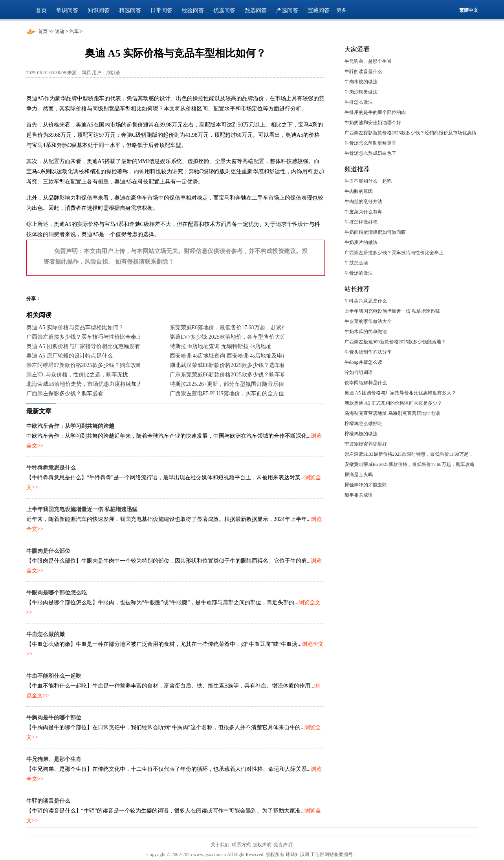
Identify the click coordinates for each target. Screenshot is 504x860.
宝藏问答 (319, 10)
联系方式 (241, 845)
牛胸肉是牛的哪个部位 (54, 718)
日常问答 (161, 10)
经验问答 (193, 10)
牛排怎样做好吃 (361, 222)
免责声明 (283, 845)
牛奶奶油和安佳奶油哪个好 (373, 123)
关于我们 (220, 845)
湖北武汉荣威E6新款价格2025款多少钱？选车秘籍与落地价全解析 (250, 365)
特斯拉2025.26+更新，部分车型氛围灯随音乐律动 (230, 384)
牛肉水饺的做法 (361, 82)
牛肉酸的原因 (359, 191)
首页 (41, 10)
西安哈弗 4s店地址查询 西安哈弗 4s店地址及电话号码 (234, 356)
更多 (341, 10)
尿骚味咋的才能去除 (366, 485)
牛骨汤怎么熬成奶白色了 (370, 153)
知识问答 (99, 10)
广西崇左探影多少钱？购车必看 (65, 393)
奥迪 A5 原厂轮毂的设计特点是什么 (70, 356)
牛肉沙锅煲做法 (361, 92)
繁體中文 (469, 10)
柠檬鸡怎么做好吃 (363, 424)
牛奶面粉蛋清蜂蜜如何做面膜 (375, 232)
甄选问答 (256, 10)
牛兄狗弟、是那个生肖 (54, 759)
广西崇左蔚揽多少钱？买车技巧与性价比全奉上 (84, 337)
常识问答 (67, 10)
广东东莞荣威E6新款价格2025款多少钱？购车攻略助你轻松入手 (247, 375)
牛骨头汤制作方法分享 (368, 352)
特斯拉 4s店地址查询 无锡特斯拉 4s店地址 (221, 346)
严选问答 (287, 10)
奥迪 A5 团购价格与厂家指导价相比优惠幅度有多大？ (92, 346)
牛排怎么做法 (359, 102)
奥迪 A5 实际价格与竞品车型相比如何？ (75, 327)
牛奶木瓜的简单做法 (366, 332)
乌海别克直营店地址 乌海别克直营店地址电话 (392, 413)
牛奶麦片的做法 (361, 242)
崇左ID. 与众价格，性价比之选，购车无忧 (77, 375)
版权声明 (262, 845)
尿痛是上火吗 (359, 475)
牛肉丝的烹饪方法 (363, 202)
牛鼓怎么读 (356, 263)
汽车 (74, 31)
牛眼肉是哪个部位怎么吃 (57, 593)
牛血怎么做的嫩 (46, 634)
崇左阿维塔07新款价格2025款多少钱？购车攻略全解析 (92, 365)
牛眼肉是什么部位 (48, 551)
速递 (60, 31)
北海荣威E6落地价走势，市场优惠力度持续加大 (84, 384)
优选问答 (224, 10)
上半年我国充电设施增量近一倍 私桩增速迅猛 (82, 509)
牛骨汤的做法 (359, 273)
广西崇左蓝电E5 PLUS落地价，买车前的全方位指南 (232, 393)
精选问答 (130, 10)
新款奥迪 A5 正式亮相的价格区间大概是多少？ (393, 403)
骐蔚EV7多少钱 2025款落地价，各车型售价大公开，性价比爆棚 (247, 337)
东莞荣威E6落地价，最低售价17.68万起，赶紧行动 (231, 327)
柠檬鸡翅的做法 (361, 434)
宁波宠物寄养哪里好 (366, 444)
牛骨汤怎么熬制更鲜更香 (370, 143)
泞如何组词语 (359, 372)
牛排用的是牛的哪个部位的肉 (375, 112)
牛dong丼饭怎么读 (363, 362)
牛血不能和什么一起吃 (54, 676)
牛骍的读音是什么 (48, 801)
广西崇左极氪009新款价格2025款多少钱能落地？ (395, 342)
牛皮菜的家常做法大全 (368, 321)
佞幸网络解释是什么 (366, 383)
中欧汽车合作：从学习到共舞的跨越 (70, 426)
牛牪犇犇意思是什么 (51, 468)
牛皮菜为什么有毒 (363, 212)
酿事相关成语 (359, 495)
